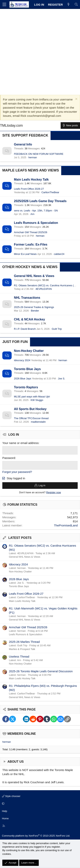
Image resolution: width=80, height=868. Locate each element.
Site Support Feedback (25, 135)
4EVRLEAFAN (44, 289)
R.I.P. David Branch (25, 329)
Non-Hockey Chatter (29, 351)
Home (5, 818)
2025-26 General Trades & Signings (34, 307)
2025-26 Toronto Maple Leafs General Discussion (41, 671)
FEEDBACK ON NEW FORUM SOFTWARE (39, 154)
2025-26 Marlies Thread (24, 642)
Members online (22, 734)
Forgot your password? (17, 472)
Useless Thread (19, 656)
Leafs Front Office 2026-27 (29, 189)
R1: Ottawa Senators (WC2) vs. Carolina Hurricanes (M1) (46, 285)
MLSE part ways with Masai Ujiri (32, 397)
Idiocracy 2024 (22, 360)
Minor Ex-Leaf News (25, 254)
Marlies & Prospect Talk (22, 649)
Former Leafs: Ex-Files (31, 244)
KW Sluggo (37, 400)
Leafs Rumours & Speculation (36, 223)
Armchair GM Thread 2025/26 (31, 232)
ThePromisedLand (66, 525)
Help (5, 811)
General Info (23, 144)
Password (9, 458)
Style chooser (11, 796)
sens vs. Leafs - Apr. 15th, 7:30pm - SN (36, 211)
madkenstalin (38, 422)
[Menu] (4, 4)
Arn (32, 214)
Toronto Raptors (26, 387)
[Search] (76, 5)
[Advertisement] (40, 51)
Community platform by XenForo (36, 836)
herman (33, 157)
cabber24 (59, 254)
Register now (53, 492)
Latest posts (20, 538)
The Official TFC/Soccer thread (31, 418)
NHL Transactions (27, 298)
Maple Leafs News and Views (31, 170)
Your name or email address (20, 443)
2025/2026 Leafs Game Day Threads (40, 201)
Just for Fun (15, 342)
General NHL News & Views (34, 276)
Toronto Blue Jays (27, 369)
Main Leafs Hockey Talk (31, 180)
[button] (39, 804)
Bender (35, 311)
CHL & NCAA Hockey (29, 319)
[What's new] (68, 5)
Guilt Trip (57, 329)
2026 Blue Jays (23, 379)
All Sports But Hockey (30, 409)
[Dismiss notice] (76, 99)
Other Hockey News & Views (30, 267)
